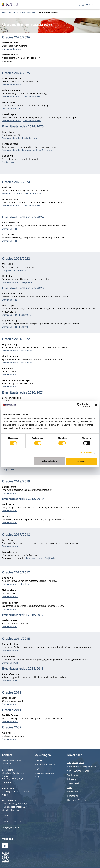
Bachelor (39, 760)
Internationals (74, 792)
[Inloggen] (83, 5)
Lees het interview (32, 97)
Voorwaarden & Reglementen (82, 767)
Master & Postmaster (45, 765)
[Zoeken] (79, 5)
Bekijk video (8, 162)
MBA (37, 769)
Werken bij (73, 775)
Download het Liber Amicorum (37, 150)
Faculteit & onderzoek (17, 12)
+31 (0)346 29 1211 (12, 822)
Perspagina (73, 796)
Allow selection (50, 461)
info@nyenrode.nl (11, 828)
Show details (86, 453)
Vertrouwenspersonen (78, 771)
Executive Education (45, 773)
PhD (37, 777)
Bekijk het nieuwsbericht (14, 270)
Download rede (10, 229)
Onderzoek (31, 12)
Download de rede (11, 138)
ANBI (70, 788)
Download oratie (10, 282)
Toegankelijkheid (76, 763)
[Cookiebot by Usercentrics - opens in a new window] (79, 405)
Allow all (82, 461)
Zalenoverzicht (75, 783)
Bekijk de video (29, 138)
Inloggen (72, 779)
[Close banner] (96, 405)
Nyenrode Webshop (77, 800)
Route (5, 816)
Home (4, 12)
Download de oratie (12, 49)
